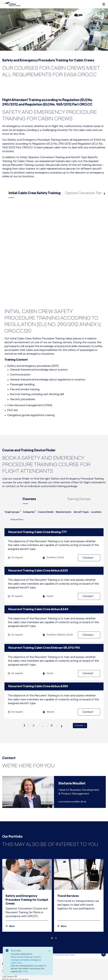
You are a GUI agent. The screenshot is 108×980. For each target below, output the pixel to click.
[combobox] (13, 471)
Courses (29, 456)
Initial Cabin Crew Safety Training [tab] (35, 194)
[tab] (54, 292)
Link (25, 972)
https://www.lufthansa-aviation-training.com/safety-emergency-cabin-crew (26, 960)
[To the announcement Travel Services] (79, 883)
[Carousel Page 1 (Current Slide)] (52, 895)
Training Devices (79, 456)
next (104, 195)
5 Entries (79, 683)
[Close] (49, 951)
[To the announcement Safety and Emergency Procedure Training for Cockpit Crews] (27, 883)
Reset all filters (14, 477)
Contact (90, 515)
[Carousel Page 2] (56, 895)
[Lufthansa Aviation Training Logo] (11, 4)
